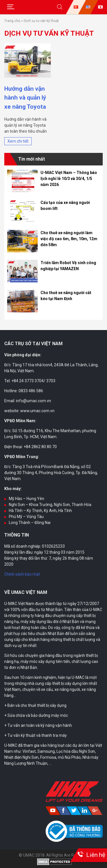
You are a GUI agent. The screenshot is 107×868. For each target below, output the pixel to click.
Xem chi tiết (18, 141)
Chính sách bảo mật (22, 574)
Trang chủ (12, 21)
